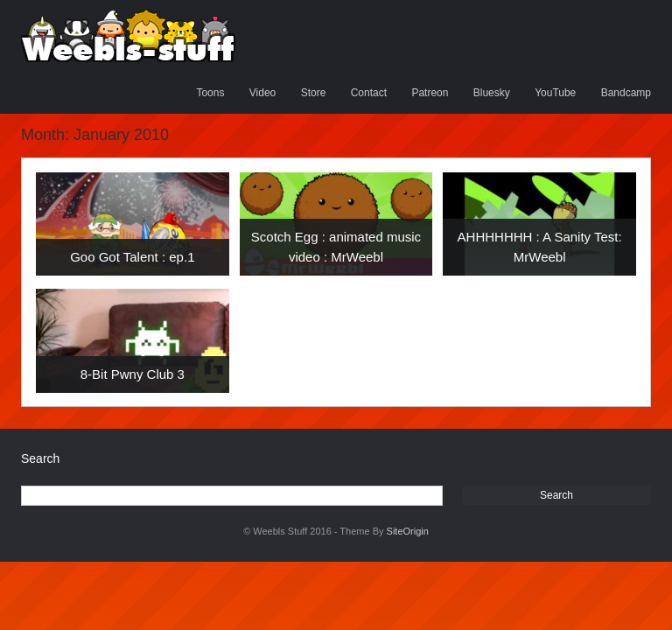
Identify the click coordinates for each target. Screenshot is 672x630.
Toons (210, 93)
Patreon (430, 93)
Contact (369, 93)
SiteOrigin (408, 531)
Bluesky (492, 93)
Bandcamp (626, 93)
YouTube (555, 93)
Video (262, 93)
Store (314, 93)
